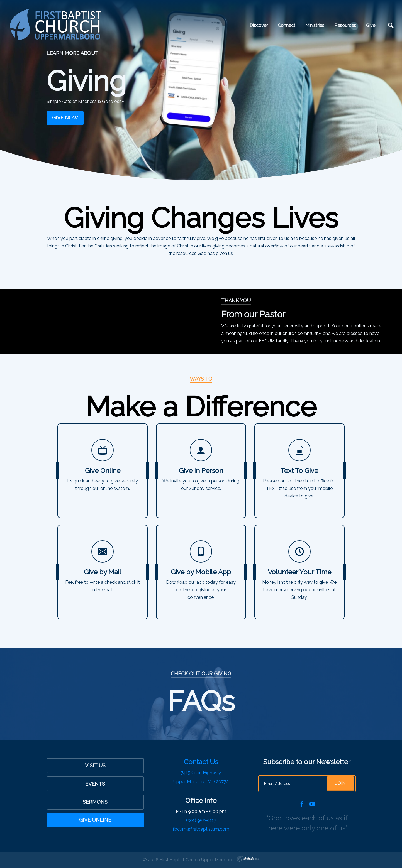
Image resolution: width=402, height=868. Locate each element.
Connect (287, 25)
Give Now (65, 118)
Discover (259, 25)
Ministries (315, 25)
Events (95, 784)
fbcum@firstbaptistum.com (201, 829)
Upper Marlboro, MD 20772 (201, 782)
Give (371, 25)
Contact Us (201, 762)
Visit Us (95, 765)
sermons (95, 802)
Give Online (95, 820)
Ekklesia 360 (248, 859)
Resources (345, 25)
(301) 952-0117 (201, 820)
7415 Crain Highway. (201, 773)
